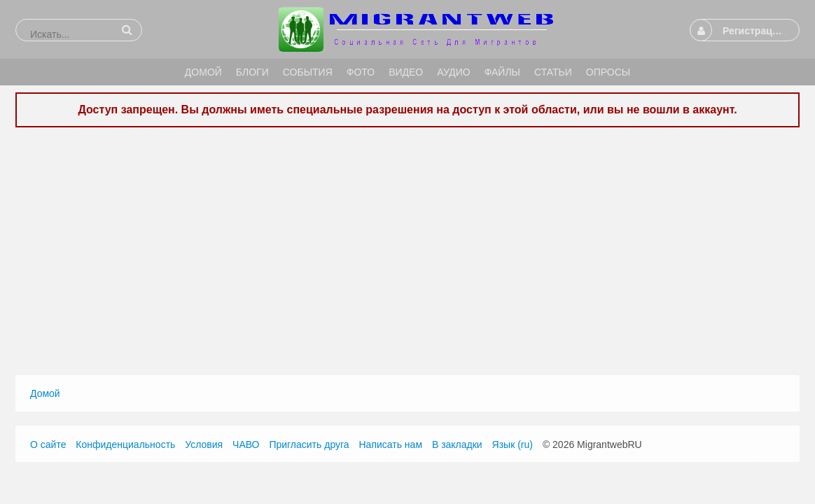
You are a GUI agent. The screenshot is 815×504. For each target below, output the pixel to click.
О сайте (48, 444)
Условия (204, 444)
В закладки (457, 444)
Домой (45, 393)
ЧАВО (246, 444)
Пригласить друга (309, 444)
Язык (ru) (513, 444)
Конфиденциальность (125, 444)
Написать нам (391, 444)
